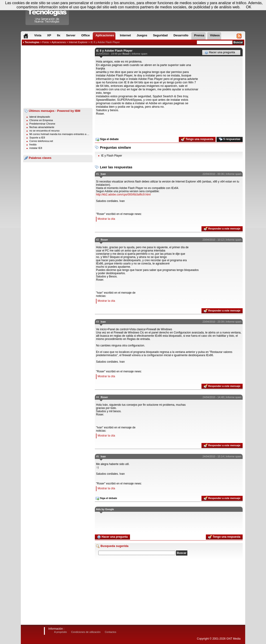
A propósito (60, 632)
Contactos (111, 632)
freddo (33, 145)
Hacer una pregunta (220, 53)
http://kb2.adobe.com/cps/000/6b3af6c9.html (123, 195)
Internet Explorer (78, 42)
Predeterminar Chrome (42, 124)
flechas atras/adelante (42, 127)
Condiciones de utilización (86, 632)
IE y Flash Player (112, 156)
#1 (97, 174)
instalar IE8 (36, 148)
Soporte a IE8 (37, 138)
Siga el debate (107, 139)
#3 (97, 322)
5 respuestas (230, 139)
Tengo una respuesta (197, 139)
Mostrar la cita (106, 219)
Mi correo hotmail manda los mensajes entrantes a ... (59, 134)
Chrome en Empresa (41, 120)
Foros (46, 42)
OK (249, 7)
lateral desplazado (40, 117)
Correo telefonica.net (41, 141)
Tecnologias (32, 42)
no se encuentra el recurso (44, 131)
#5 (97, 456)
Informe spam (140, 54)
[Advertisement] (58, 77)
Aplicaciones (59, 42)
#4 (97, 397)
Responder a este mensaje (222, 229)
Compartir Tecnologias (47, 14)
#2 (97, 240)
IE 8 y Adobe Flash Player (105, 42)
